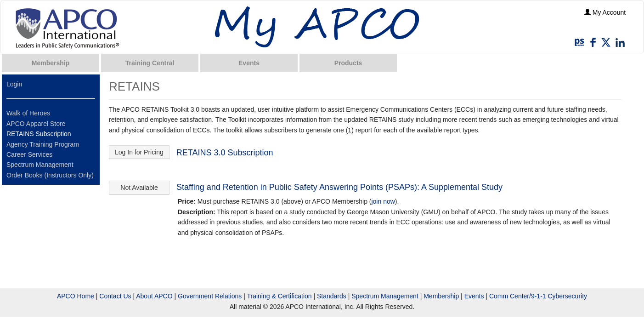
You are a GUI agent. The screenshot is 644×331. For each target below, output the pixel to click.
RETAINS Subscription (39, 134)
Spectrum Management (40, 165)
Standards (332, 296)
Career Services (29, 154)
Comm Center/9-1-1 (518, 296)
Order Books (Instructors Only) (50, 175)
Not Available (139, 188)
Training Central (150, 63)
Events (249, 63)
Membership (51, 63)
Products (348, 63)
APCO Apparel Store (36, 124)
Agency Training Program (43, 144)
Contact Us (115, 296)
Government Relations (210, 296)
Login (14, 84)
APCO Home (76, 296)
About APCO (154, 296)
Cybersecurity (567, 296)
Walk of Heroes (28, 113)
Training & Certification (279, 296)
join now (383, 201)
